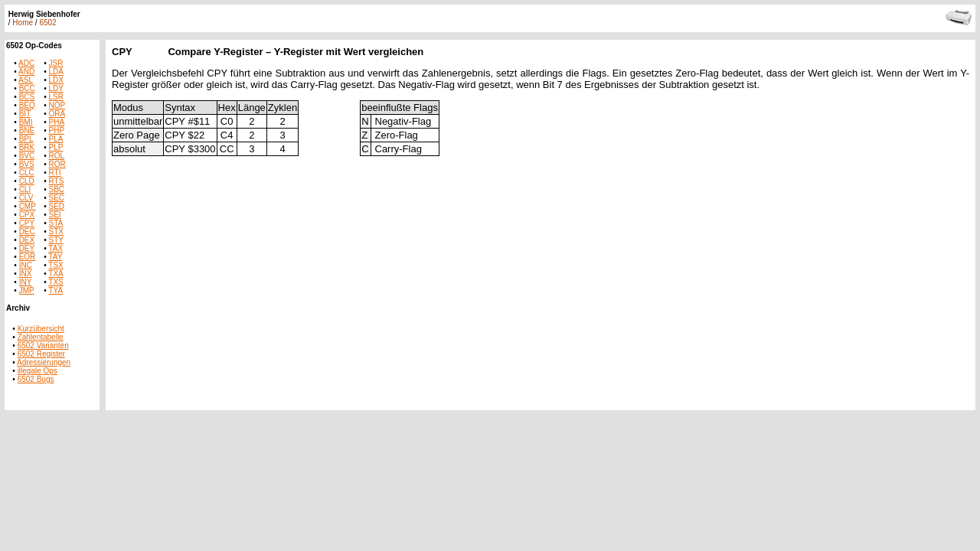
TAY (55, 257)
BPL (26, 139)
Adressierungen (44, 362)
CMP (28, 206)
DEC (27, 231)
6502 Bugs (36, 379)
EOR (28, 257)
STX (56, 231)
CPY (27, 223)
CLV (26, 198)
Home (23, 23)
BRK (27, 147)
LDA (56, 72)
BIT (25, 114)
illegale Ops (38, 371)
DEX (27, 240)
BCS (27, 97)
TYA (56, 290)
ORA (57, 114)
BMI (26, 122)
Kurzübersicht (41, 329)
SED (57, 206)
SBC (57, 189)
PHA (57, 122)
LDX (56, 80)
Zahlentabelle (41, 337)
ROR (57, 164)
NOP (57, 105)
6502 (47, 23)
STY (56, 240)
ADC (26, 63)
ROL (57, 156)
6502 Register (41, 354)
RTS (57, 181)
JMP (27, 290)
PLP (56, 147)
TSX (56, 265)
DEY (27, 248)
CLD (27, 181)
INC (26, 265)
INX (26, 274)
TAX (56, 248)
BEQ (27, 105)
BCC (27, 88)
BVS (27, 164)
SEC (57, 198)
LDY (56, 88)
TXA (56, 274)
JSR (56, 63)
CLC (27, 173)
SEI (55, 215)
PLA (56, 139)
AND (26, 72)
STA (56, 223)
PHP (57, 130)
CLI (25, 189)
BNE (27, 130)
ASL (26, 80)
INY (26, 282)
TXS (56, 282)
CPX (27, 215)
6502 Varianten (43, 346)
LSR (56, 97)
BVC (27, 156)
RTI (55, 173)
